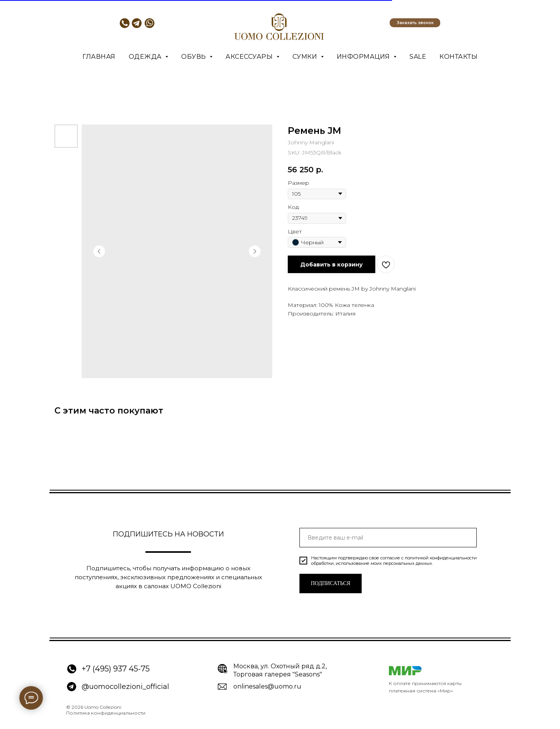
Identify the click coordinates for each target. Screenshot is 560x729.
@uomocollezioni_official (125, 687)
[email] (388, 538)
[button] (415, 23)
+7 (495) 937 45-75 (116, 669)
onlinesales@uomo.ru (267, 686)
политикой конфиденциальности (441, 558)
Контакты (458, 57)
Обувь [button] (194, 57)
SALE (418, 57)
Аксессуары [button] (250, 57)
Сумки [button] (306, 57)
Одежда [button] (146, 57)
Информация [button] (364, 57)
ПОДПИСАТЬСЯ (331, 583)
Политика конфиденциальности (106, 713)
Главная (99, 57)
